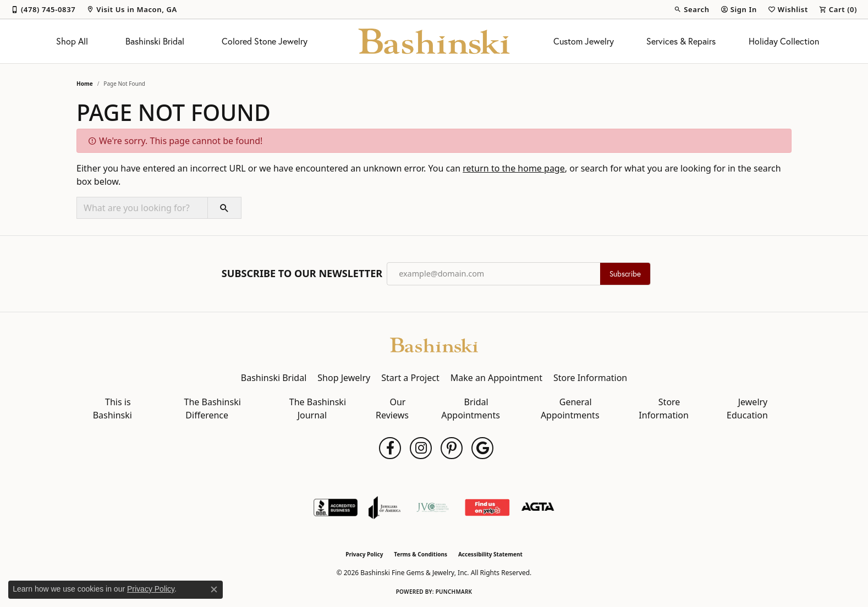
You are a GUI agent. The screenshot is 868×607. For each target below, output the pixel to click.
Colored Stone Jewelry (265, 41)
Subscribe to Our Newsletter (302, 274)
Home (85, 84)
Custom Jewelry (584, 41)
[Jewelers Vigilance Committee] (433, 507)
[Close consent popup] (214, 589)
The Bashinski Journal (318, 409)
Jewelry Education (747, 409)
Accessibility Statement (490, 554)
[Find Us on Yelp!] (487, 507)
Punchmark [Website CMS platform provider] (454, 592)
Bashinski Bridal (155, 41)
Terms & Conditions (421, 554)
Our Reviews (392, 409)
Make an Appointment (496, 378)
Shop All (72, 41)
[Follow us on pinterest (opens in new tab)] (452, 448)
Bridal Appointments (471, 409)
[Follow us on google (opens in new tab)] (482, 448)
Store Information (590, 378)
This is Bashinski (112, 409)
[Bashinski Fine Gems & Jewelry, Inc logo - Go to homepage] (434, 41)
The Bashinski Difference (213, 409)
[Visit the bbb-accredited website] (336, 507)
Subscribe (625, 274)
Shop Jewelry (344, 378)
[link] (43, 9)
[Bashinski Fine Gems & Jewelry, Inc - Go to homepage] (434, 344)
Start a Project (410, 378)
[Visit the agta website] (538, 507)
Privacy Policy (364, 554)
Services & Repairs (681, 41)
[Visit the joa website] (384, 507)
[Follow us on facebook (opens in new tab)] (390, 448)
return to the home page (514, 168)
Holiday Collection (784, 41)
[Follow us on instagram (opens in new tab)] (421, 448)
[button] (691, 9)
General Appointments (570, 409)
